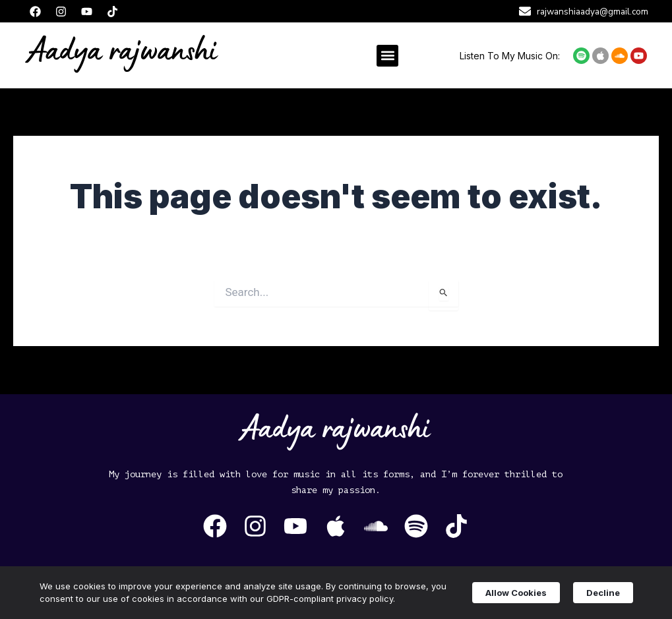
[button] (387, 56)
